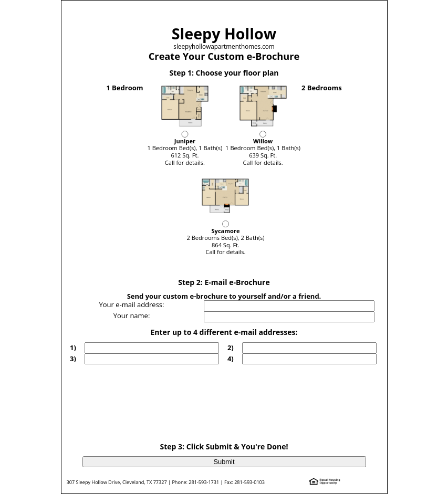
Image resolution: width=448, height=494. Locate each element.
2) (231, 348)
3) (73, 359)
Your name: (132, 316)
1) (73, 348)
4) (231, 359)
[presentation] (225, 395)
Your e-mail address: (131, 304)
